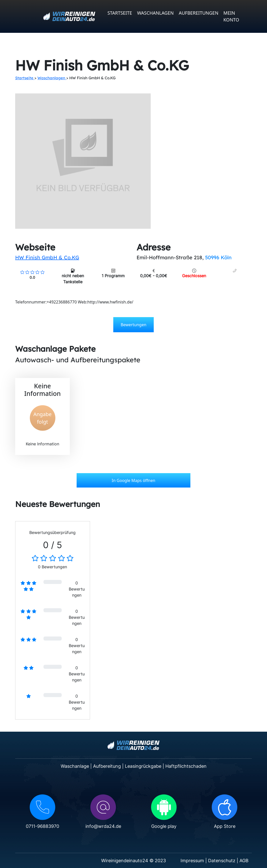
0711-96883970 (42, 826)
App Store (225, 826)
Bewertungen (133, 325)
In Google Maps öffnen (133, 480)
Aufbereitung (107, 766)
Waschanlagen (155, 13)
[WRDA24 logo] (69, 17)
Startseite (120, 13)
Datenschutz (222, 861)
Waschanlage (75, 766)
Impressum (192, 861)
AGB (244, 861)
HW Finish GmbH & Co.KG (47, 257)
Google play (164, 826)
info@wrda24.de (103, 826)
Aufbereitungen (199, 13)
